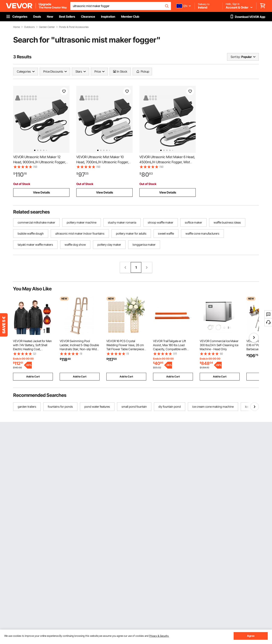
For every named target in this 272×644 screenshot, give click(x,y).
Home (17, 27)
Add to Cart (33, 377)
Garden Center (47, 27)
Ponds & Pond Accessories (74, 27)
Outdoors (29, 27)
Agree (251, 636)
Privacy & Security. (159, 636)
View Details (41, 192)
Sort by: (236, 57)
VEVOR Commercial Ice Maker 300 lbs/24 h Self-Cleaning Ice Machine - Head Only (219, 345)
